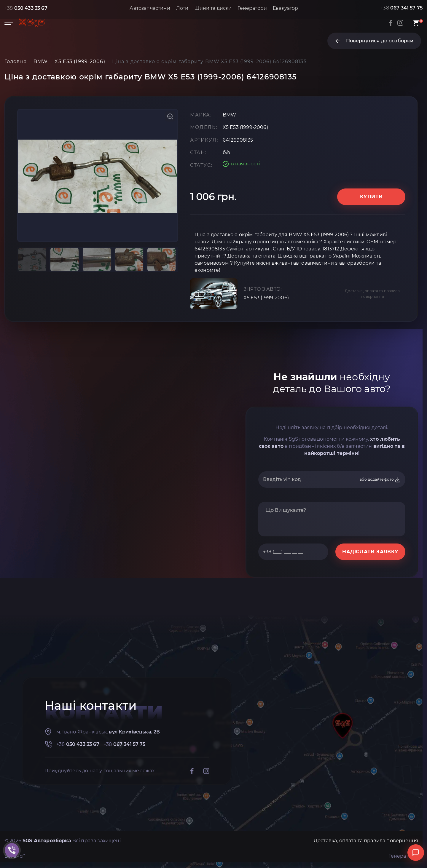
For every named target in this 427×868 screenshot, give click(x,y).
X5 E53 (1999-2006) (266, 298)
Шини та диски (213, 8)
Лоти (182, 8)
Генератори (252, 8)
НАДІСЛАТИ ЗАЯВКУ (370, 552)
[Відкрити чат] (416, 853)
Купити (371, 197)
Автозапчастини (150, 8)
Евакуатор (285, 8)
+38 (26, 8)
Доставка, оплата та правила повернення (372, 294)
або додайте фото (380, 480)
